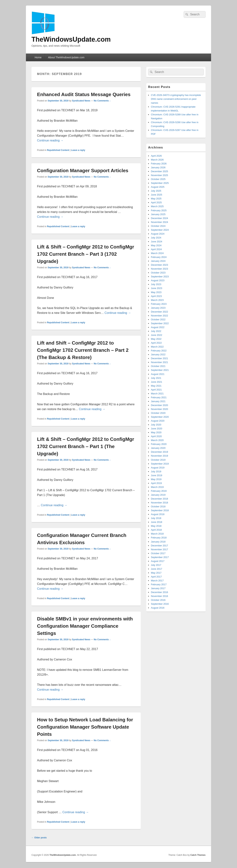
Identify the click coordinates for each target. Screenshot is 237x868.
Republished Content (58, 150)
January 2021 (158, 401)
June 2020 (157, 429)
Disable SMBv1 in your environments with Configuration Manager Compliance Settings (85, 626)
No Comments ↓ (102, 101)
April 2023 (156, 296)
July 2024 (156, 238)
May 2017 (156, 573)
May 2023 (156, 292)
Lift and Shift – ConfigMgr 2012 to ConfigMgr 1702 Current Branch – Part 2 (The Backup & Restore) (83, 350)
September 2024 (160, 230)
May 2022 (156, 339)
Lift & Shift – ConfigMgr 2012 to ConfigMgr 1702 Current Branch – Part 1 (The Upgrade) (86, 446)
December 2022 (160, 312)
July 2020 (156, 425)
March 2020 (157, 440)
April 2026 (156, 156)
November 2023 (160, 269)
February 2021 (159, 397)
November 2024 (160, 222)
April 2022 (156, 343)
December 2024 (160, 218)
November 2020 (160, 409)
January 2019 (158, 495)
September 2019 (160, 464)
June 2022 (157, 335)
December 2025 (160, 171)
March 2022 (157, 347)
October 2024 (158, 226)
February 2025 (159, 210)
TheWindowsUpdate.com (71, 39)
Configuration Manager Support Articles (83, 171)
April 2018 (156, 530)
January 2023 (158, 308)
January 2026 (158, 167)
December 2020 (160, 405)
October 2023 (158, 273)
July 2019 (156, 471)
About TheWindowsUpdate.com (66, 57)
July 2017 (156, 565)
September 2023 (160, 277)
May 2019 (156, 479)
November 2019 (160, 456)
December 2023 (160, 265)
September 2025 (160, 183)
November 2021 (160, 362)
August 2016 (158, 608)
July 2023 (156, 284)
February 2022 (159, 351)
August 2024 (158, 234)
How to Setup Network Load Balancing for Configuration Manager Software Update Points (85, 727)
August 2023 (158, 280)
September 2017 (160, 557)
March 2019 (157, 487)
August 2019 (158, 468)
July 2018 (156, 518)
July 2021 (156, 378)
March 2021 (157, 394)
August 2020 (158, 421)
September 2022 (160, 323)
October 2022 (158, 319)
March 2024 (157, 253)
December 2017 (160, 546)
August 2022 (158, 327)
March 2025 (157, 206)
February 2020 (159, 444)
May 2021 (156, 386)
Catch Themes (198, 855)
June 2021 (157, 382)
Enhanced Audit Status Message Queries (84, 94)
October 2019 (158, 460)
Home (38, 57)
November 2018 (160, 503)
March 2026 (157, 160)
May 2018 (156, 526)
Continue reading (50, 140)
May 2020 (156, 432)
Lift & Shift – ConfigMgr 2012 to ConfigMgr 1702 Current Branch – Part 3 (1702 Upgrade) (86, 254)
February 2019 (159, 491)
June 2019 (157, 475)
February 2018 (159, 538)
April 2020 (156, 436)
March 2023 (157, 300)
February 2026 (159, 164)
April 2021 (156, 390)
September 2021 (160, 370)
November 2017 (160, 549)
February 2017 (159, 584)
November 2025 (160, 175)
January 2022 (158, 354)
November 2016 (160, 596)
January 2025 (158, 214)
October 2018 (158, 506)
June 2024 (157, 242)
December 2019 (160, 452)
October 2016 (158, 600)
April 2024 (156, 249)
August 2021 (158, 374)
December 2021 (160, 358)
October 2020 (158, 413)
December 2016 (160, 592)
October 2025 (158, 179)
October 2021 (158, 366)
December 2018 (160, 499)
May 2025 (156, 199)
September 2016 (160, 604)
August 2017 (158, 561)
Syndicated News (81, 101)
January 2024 (158, 261)
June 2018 (157, 522)
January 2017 (158, 588)
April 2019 (156, 483)
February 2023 (159, 304)
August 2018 (158, 514)
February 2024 (159, 257)
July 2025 (156, 191)
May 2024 (156, 245)
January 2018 (158, 542)
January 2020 (158, 448)
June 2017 (157, 569)
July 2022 (156, 331)
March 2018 (157, 534)
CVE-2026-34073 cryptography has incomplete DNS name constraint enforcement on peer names (176, 99)
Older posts (39, 838)
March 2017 (157, 581)
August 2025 (158, 187)
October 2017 (158, 553)
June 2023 (157, 288)
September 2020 (160, 417)
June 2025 (157, 195)
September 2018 (160, 510)
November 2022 (160, 316)
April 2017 (156, 577)
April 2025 (156, 202)
